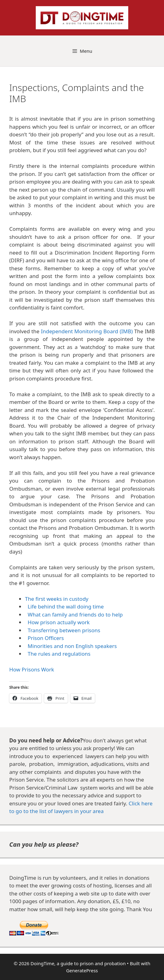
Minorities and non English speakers (72, 646)
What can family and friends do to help (75, 615)
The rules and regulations (58, 654)
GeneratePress (82, 970)
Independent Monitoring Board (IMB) (87, 331)
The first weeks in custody (57, 599)
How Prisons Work (32, 669)
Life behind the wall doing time (66, 606)
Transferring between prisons (63, 630)
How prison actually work (59, 622)
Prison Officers (46, 638)
